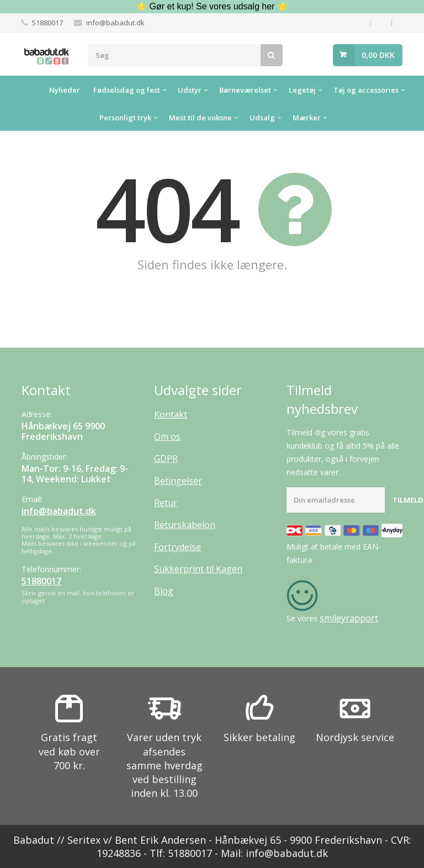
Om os (167, 436)
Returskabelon (185, 525)
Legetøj (302, 90)
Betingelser (178, 481)
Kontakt (171, 414)
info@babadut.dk (115, 23)
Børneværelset (245, 90)
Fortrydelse (177, 547)
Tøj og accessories (366, 90)
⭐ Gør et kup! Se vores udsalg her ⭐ (212, 6)
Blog (164, 591)
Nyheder (65, 90)
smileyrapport (349, 618)
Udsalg (262, 118)
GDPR (166, 459)
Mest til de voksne (200, 118)
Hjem (29, 89)
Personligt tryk (125, 118)
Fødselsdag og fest (127, 90)
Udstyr (190, 90)
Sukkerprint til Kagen (198, 569)
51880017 (47, 23)
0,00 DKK (378, 55)
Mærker (307, 118)
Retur (166, 503)
